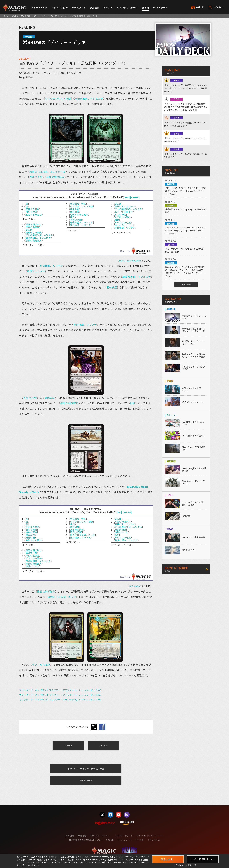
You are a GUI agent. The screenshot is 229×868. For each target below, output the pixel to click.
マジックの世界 (60, 8)
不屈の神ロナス (123, 522)
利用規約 (70, 836)
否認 (117, 535)
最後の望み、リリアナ (82, 222)
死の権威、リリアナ (80, 225)
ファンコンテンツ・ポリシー (150, 836)
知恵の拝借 (120, 214)
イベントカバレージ (127, 8)
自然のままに (121, 532)
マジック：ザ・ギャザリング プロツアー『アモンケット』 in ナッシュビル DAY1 (60, 690)
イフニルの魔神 (34, 558)
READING (15, 16)
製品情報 (95, 8)
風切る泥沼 (31, 212)
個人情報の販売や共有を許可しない (86, 840)
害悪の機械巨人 (34, 240)
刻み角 (29, 230)
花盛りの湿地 (32, 209)
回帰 (133, 403)
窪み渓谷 (30, 535)
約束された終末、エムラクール (47, 172)
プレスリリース (124, 840)
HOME (5, 16)
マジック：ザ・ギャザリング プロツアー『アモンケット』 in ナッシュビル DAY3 (60, 699)
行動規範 (82, 836)
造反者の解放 (77, 530)
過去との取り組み (79, 214)
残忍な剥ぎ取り (34, 224)
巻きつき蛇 (36, 177)
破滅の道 (50, 398)
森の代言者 (31, 553)
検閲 (72, 524)
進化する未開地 (34, 214)
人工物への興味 (123, 217)
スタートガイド (39, 8)
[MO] (127, 197)
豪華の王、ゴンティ (125, 206)
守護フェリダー (36, 271)
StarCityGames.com (130, 260)
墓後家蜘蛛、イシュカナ (89, 98)
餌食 (72, 217)
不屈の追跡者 (32, 227)
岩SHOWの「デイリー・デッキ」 (34, 16)
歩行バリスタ (32, 566)
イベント (108, 8)
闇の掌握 (75, 212)
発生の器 (75, 209)
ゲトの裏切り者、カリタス (39, 235)
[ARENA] (135, 197)
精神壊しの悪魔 (34, 232)
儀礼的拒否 (120, 530)
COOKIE (110, 840)
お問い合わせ (154, 840)
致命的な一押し (78, 204)
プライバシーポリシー (100, 836)
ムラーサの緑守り (124, 212)
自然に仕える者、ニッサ (83, 535)
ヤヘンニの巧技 (123, 222)
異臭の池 (30, 538)
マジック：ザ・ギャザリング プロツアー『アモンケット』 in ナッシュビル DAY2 (60, 695)
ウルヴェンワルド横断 (58, 98)
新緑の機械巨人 (55, 177)
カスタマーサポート (123, 836)
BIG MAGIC (135, 586)
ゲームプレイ (79, 8)
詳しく (192, 865)
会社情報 (139, 840)
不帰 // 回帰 (76, 220)
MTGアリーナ (160, 8)
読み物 (145, 8)
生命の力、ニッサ (124, 225)
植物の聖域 (31, 532)
